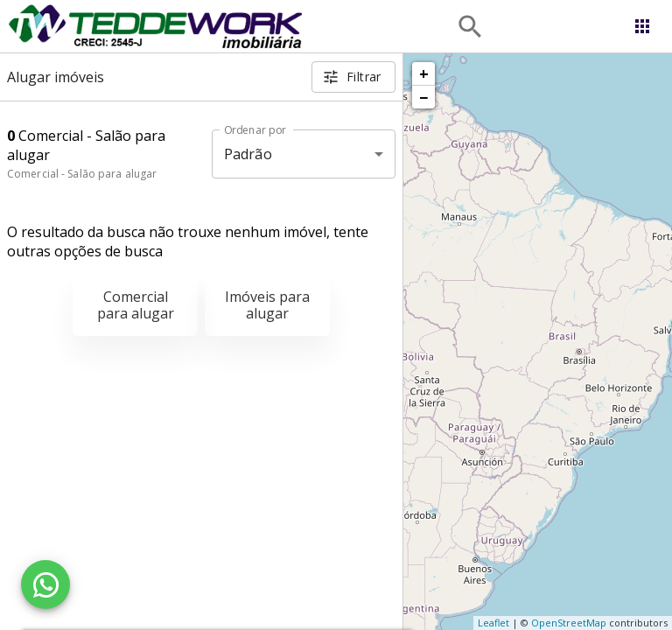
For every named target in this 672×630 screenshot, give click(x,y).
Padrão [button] (248, 154)
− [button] (423, 97)
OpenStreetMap (569, 623)
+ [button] (424, 73)
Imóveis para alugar (267, 305)
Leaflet (493, 623)
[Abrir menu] (642, 26)
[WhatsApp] (45, 584)
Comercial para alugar (136, 305)
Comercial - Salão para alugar (82, 174)
